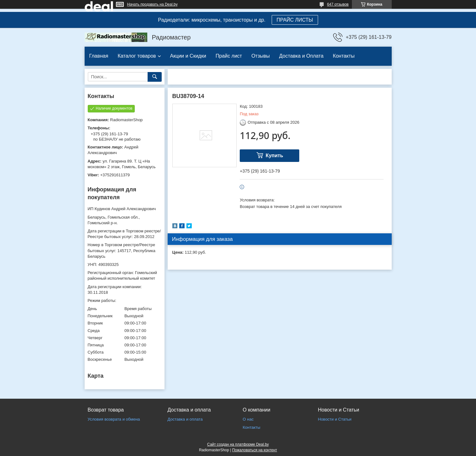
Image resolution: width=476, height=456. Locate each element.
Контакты (344, 56)
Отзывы (261, 56)
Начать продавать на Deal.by (152, 4)
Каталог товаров (137, 56)
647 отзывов (338, 4)
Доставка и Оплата (301, 56)
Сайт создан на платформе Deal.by (238, 444)
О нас (248, 419)
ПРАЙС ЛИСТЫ (295, 20)
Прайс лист (229, 56)
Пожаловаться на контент (255, 450)
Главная (99, 56)
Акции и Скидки (188, 56)
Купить (275, 155)
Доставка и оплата (185, 419)
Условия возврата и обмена (114, 419)
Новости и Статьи (335, 419)
